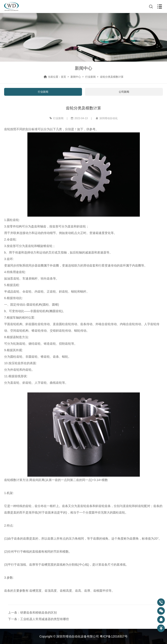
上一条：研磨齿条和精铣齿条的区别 (32, 613)
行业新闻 (90, 77)
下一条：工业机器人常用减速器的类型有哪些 (38, 619)
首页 (63, 77)
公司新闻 (124, 92)
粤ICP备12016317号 (114, 636)
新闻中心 (76, 77)
